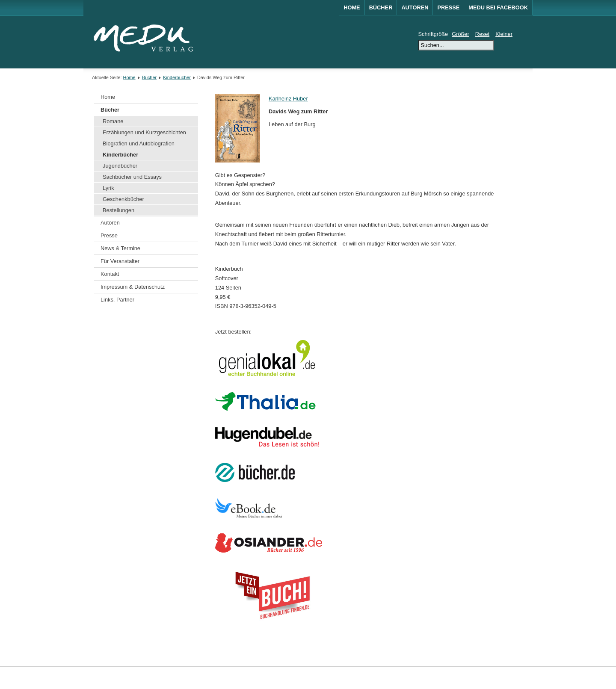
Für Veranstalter (120, 261)
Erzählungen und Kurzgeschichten (144, 132)
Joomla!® (517, 678)
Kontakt (110, 274)
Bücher (381, 7)
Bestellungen (118, 210)
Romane (113, 121)
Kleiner (504, 34)
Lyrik (108, 188)
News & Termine (120, 248)
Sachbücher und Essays (132, 177)
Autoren (415, 7)
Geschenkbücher (123, 199)
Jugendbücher (120, 166)
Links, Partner (117, 300)
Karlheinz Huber (288, 99)
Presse (448, 7)
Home (352, 7)
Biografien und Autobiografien (139, 143)
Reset (482, 34)
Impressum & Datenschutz (133, 287)
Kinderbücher (177, 77)
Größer (461, 34)
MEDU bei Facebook (498, 7)
